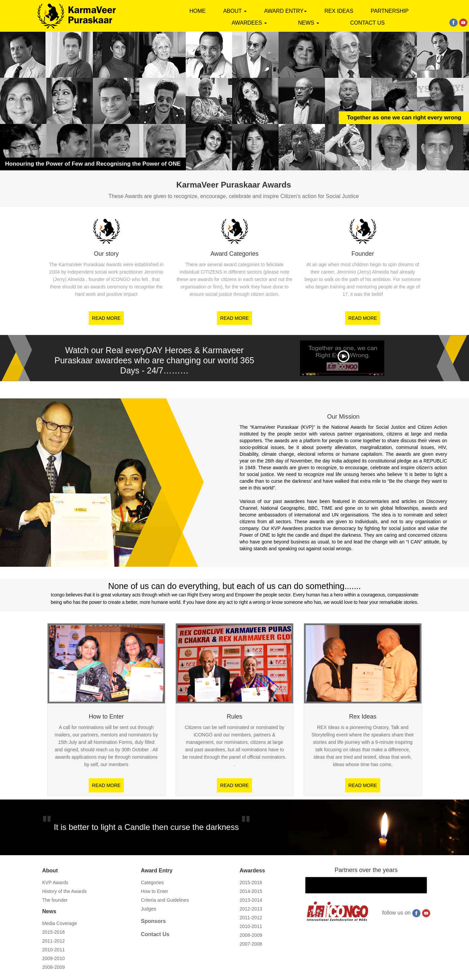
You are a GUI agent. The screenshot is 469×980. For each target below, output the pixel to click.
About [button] (235, 11)
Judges (149, 909)
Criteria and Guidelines (165, 900)
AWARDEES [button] (249, 23)
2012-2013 (251, 909)
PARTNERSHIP (390, 11)
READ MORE (106, 318)
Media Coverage (60, 923)
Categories (153, 883)
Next (414, 891)
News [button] (308, 23)
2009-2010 (53, 958)
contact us (368, 23)
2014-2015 (251, 891)
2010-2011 (53, 950)
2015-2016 (53, 932)
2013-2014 (251, 900)
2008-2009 (53, 967)
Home (197, 11)
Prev (318, 891)
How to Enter (155, 891)
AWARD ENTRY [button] (286, 11)
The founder (55, 900)
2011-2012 (53, 941)
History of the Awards (64, 891)
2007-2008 (251, 944)
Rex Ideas (339, 11)
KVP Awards (55, 883)
